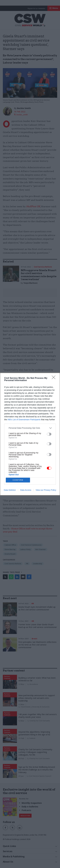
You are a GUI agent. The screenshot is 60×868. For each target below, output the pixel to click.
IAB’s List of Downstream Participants (24, 420)
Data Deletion (10, 490)
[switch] (49, 434)
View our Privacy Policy (46, 490)
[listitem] (30, 428)
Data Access (26, 490)
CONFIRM (18, 480)
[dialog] (30, 434)
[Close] (54, 378)
